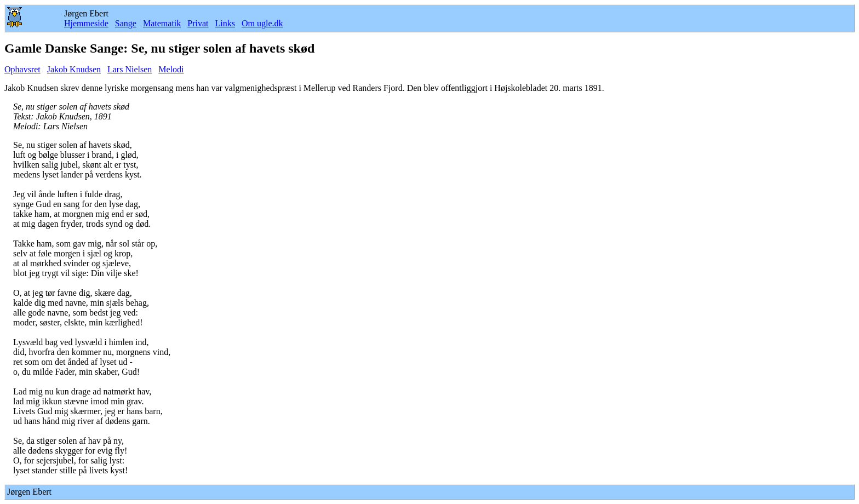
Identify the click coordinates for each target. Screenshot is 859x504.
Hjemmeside (86, 23)
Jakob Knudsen (74, 69)
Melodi (171, 69)
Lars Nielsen (130, 69)
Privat (198, 23)
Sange (126, 23)
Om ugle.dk (262, 23)
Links (225, 23)
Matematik (162, 23)
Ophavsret (22, 69)
